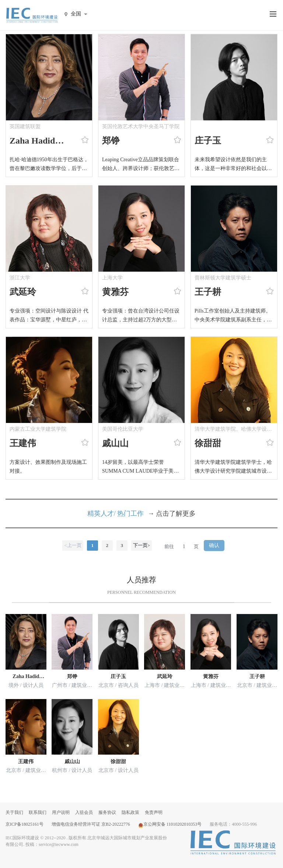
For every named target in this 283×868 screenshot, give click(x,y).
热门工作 (130, 514)
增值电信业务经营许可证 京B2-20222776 (91, 824)
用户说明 (61, 812)
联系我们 (38, 812)
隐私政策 (130, 812)
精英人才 (101, 514)
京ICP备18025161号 (25, 824)
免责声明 (154, 812)
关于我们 (14, 812)
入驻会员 (84, 812)
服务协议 (107, 812)
